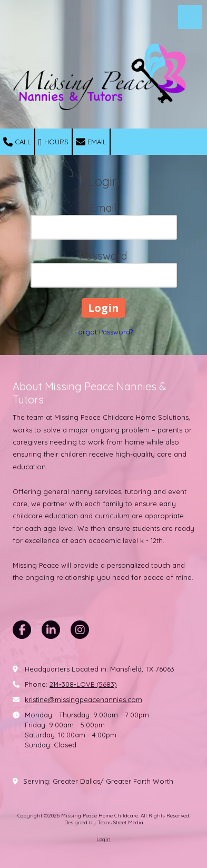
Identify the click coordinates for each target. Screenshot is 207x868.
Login (103, 839)
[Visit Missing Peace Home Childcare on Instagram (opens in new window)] (80, 630)
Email (91, 142)
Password (103, 256)
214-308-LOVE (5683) (83, 684)
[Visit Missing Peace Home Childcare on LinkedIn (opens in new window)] (51, 630)
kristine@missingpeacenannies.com (83, 699)
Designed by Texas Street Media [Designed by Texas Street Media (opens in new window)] (104, 822)
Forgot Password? (103, 332)
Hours (53, 142)
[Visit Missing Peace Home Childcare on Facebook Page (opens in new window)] (22, 630)
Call (17, 142)
